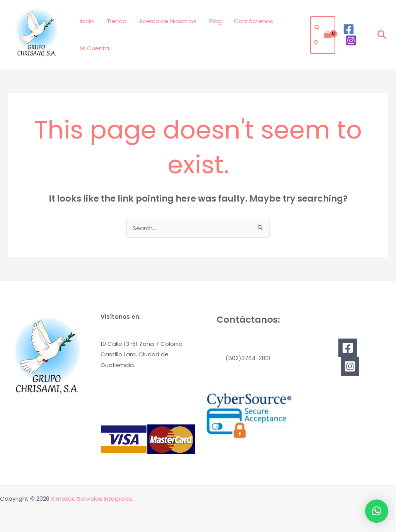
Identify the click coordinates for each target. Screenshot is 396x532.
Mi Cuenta (94, 48)
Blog (212, 21)
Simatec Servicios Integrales (92, 499)
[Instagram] (351, 40)
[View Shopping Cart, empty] (322, 35)
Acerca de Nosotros (165, 21)
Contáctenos (249, 21)
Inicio (86, 21)
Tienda (115, 21)
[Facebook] (348, 29)
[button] (382, 35)
